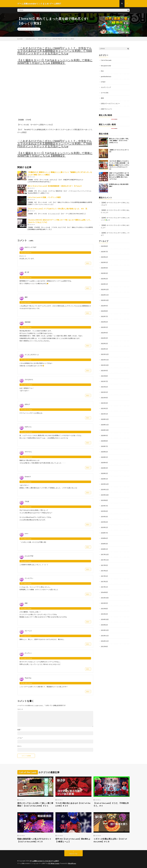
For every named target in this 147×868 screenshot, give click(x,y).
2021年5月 (104, 388)
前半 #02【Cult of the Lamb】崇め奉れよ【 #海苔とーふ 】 (73, 840)
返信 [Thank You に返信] (88, 691)
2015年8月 (104, 601)
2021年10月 (105, 362)
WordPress (72, 863)
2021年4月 (104, 393)
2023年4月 (104, 266)
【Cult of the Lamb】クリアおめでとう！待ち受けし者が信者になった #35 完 (57, 209)
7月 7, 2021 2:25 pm (26, 584)
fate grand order (106, 66)
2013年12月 (105, 622)
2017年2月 (104, 574)
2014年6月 (104, 616)
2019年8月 (104, 494)
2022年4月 (104, 330)
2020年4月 (104, 457)
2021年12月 (105, 351)
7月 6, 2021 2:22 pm (26, 539)
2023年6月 (104, 255)
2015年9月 (104, 595)
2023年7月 (104, 250)
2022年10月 (105, 298)
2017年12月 (105, 547)
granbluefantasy (106, 76)
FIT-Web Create (54, 863)
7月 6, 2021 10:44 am (26, 410)
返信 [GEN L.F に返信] (88, 418)
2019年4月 (104, 505)
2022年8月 (104, 308)
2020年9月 (104, 431)
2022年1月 (104, 346)
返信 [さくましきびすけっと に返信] (88, 370)
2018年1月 (104, 542)
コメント (20, 709)
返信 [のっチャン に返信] (88, 669)
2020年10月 (105, 425)
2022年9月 (104, 303)
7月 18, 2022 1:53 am (26, 683)
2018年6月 (104, 531)
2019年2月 (104, 516)
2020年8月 (104, 436)
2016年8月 (104, 585)
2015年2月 (104, 606)
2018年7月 (104, 526)
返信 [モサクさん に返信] (88, 468)
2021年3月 (104, 399)
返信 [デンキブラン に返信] (88, 594)
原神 (102, 97)
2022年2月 (104, 340)
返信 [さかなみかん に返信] (88, 395)
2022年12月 (105, 287)
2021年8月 (104, 372)
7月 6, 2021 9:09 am (26, 303)
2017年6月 (104, 563)
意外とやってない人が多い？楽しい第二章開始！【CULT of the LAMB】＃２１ (119, 140)
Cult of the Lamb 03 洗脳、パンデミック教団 (44, 197)
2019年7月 (104, 500)
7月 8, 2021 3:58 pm (26, 609)
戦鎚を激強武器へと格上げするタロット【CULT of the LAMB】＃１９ (34, 840)
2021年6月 (104, 383)
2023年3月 (104, 271)
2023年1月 (104, 282)
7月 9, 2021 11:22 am (26, 658)
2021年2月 (104, 404)
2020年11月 (105, 420)
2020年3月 (104, 462)
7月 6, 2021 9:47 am (26, 360)
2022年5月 (104, 324)
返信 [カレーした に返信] (88, 644)
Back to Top (74, 854)
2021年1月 (104, 409)
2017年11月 (105, 553)
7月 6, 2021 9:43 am (26, 327)
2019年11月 (105, 484)
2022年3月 (104, 335)
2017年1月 (104, 579)
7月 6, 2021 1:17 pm (26, 482)
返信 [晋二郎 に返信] (88, 288)
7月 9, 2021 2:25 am (26, 636)
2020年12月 (105, 415)
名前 (19, 730)
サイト (19, 746)
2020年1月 (104, 473)
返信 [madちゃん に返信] (88, 443)
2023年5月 (104, 261)
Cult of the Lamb (34, 29)
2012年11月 (105, 632)
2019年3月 (104, 510)
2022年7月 (104, 314)
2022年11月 (105, 293)
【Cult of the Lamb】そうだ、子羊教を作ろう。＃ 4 (111, 804)
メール (20, 738)
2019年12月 (105, 478)
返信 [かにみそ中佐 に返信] (88, 569)
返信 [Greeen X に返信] (88, 493)
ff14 (102, 71)
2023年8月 (104, 245)
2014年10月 (105, 611)
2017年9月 (104, 558)
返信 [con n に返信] (88, 547)
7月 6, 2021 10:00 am (26, 385)
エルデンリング (106, 87)
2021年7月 (104, 377)
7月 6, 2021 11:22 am (26, 457)
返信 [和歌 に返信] (88, 622)
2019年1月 (104, 521)
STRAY (103, 81)
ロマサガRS (105, 92)
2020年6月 (104, 447)
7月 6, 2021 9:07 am (26, 253)
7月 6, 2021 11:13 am (26, 432)
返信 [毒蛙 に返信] (88, 313)
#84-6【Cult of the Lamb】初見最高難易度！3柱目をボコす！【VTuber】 (55, 186)
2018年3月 (104, 537)
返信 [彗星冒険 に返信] (88, 346)
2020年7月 (104, 441)
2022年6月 (104, 319)
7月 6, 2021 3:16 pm (26, 561)
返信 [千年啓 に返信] (88, 525)
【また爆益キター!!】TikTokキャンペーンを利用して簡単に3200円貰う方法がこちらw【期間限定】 (55, 62)
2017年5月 (104, 569)
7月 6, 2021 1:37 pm (26, 507)
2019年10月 (105, 489)
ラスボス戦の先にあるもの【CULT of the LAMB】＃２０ (73, 804)
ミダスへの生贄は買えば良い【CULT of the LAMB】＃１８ (110, 840)
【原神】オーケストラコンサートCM (113, 202)
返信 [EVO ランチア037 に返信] (88, 263)
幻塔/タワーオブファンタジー (110, 103)
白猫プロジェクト (107, 108)
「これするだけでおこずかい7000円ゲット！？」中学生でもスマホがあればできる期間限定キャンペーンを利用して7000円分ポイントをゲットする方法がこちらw (55, 51)
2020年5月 (104, 452)
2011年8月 (104, 638)
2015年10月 (105, 590)
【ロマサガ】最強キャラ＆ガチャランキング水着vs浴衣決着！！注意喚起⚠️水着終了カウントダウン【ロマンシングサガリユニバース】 (119, 164)
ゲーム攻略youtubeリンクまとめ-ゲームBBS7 (44, 861)
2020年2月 (104, 468)
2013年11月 (105, 627)
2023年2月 (104, 277)
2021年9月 (104, 367)
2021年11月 (105, 356)
